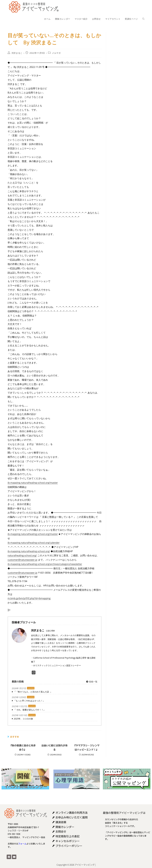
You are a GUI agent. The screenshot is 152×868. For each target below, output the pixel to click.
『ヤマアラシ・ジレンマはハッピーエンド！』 (86, 748)
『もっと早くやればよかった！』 (29, 701)
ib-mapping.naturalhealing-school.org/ (29, 551)
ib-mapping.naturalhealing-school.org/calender (34, 543)
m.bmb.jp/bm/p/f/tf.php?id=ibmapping (29, 598)
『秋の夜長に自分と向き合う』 (23, 748)
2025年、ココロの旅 (23, 719)
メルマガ (56, 53)
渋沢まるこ (17, 53)
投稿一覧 (92, 682)
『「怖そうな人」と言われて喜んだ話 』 (33, 692)
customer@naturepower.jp (22, 560)
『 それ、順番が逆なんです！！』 (30, 710)
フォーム (22, 844)
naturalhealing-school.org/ (22, 555)
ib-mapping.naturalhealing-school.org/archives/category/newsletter (45, 564)
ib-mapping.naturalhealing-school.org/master (33, 483)
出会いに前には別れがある (54, 748)
